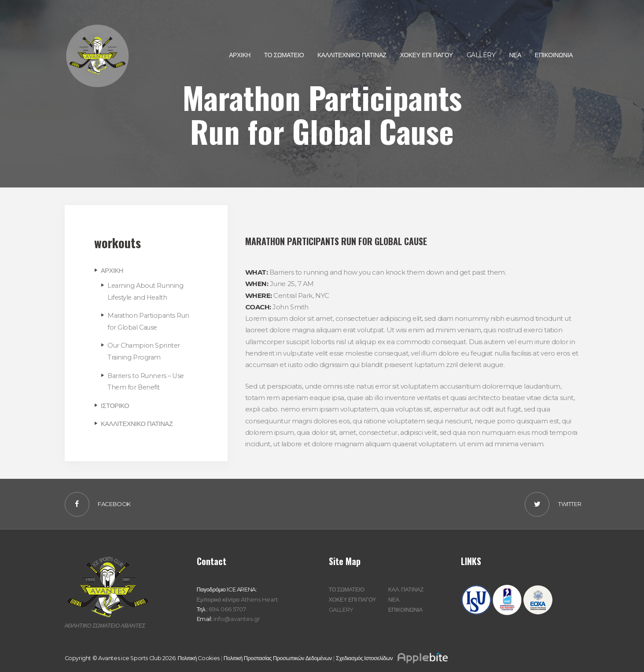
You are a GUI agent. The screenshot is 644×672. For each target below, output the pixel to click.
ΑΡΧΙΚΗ (112, 270)
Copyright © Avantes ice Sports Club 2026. (122, 657)
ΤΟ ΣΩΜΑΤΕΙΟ (347, 588)
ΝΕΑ (394, 598)
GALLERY (341, 608)
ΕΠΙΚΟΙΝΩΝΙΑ (406, 608)
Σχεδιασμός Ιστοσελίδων (397, 657)
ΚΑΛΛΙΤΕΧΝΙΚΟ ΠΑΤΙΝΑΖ (138, 422)
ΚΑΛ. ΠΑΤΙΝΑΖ (406, 588)
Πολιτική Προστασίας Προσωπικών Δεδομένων (281, 657)
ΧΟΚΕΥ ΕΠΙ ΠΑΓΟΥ (353, 598)
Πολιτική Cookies (200, 657)
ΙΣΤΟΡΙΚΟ (115, 404)
